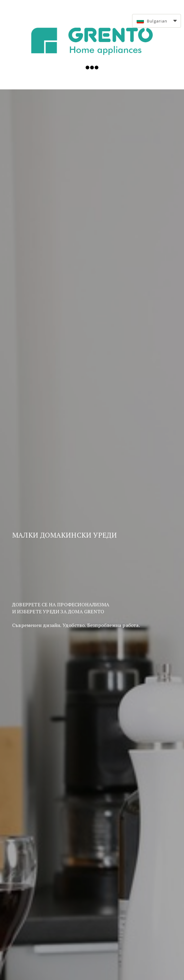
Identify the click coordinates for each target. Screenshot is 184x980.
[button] (157, 21)
